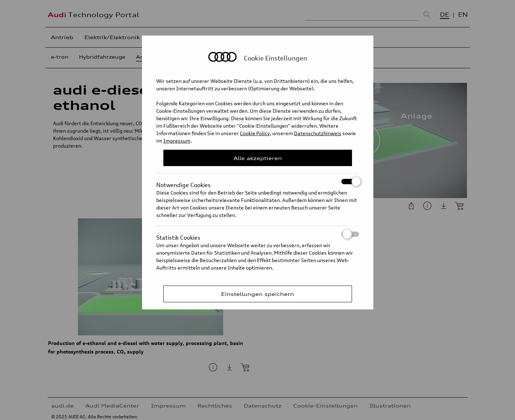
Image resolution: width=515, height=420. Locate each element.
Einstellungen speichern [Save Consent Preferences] (257, 294)
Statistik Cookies (258, 234)
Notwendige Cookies (258, 182)
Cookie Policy (255, 133)
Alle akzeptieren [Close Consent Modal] (258, 158)
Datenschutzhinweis (318, 133)
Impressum (177, 141)
